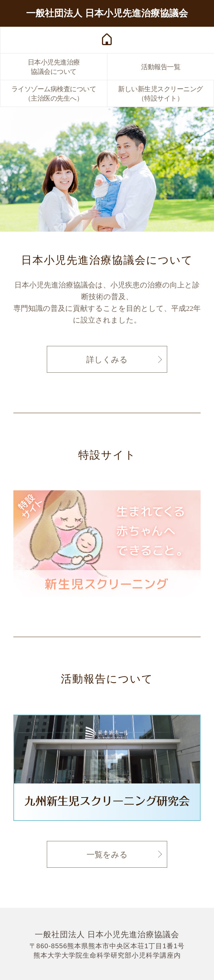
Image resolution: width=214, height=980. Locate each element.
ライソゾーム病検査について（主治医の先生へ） (54, 94)
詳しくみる (107, 360)
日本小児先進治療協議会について (54, 67)
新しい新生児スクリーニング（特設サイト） (160, 94)
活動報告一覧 (161, 67)
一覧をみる (107, 855)
